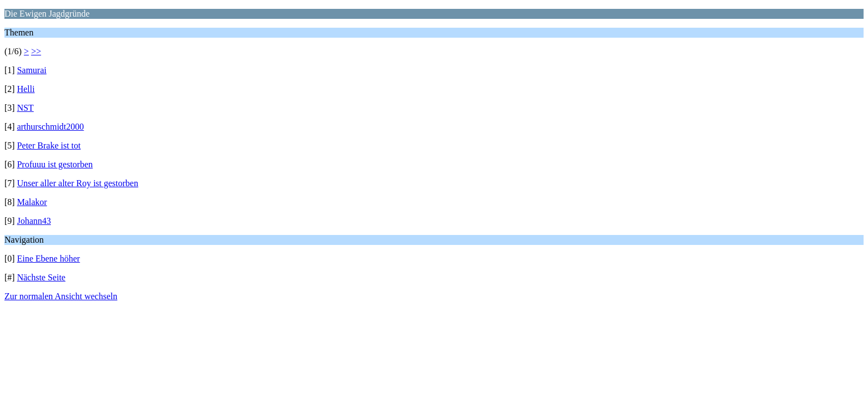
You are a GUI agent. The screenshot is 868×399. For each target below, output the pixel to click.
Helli (26, 89)
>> (36, 51)
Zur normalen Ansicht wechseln (61, 296)
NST (25, 108)
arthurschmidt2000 (51, 127)
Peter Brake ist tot (49, 145)
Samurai (32, 70)
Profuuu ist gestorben (55, 164)
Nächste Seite (42, 277)
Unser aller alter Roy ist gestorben (78, 183)
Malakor (32, 202)
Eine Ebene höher (49, 259)
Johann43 (34, 221)
